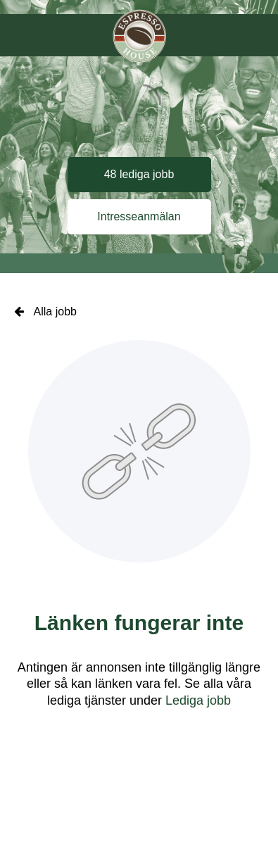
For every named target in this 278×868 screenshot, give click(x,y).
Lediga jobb (198, 700)
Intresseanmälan (139, 216)
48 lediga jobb (139, 174)
